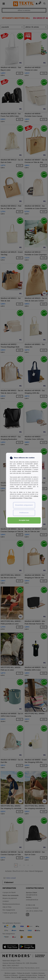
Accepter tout (24, 520)
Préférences (24, 513)
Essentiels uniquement (24, 505)
